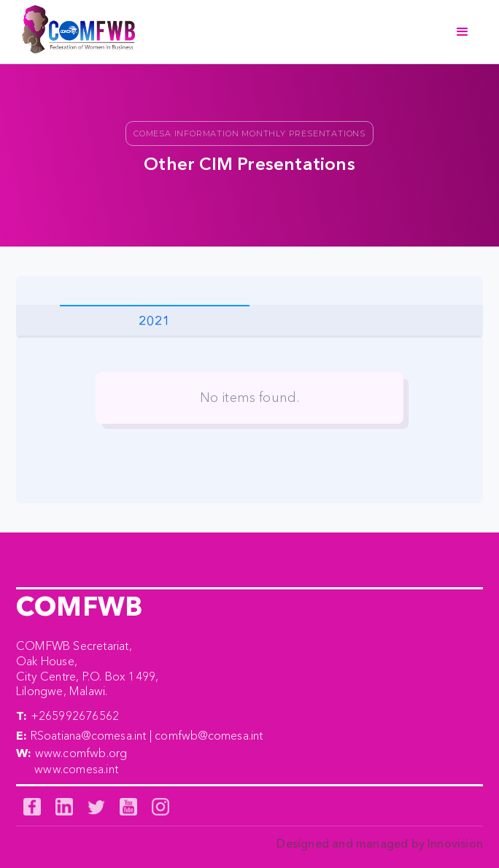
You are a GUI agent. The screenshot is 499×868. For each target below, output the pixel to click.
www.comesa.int (76, 769)
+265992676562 (75, 716)
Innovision (455, 843)
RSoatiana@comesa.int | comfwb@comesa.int (147, 735)
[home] (75, 32)
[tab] (155, 320)
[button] (463, 32)
